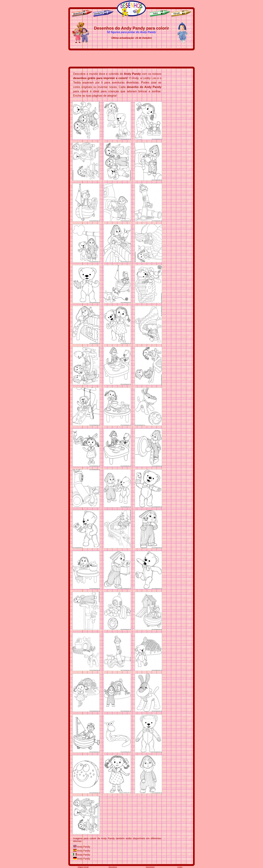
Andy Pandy (84, 847)
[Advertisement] (131, 59)
